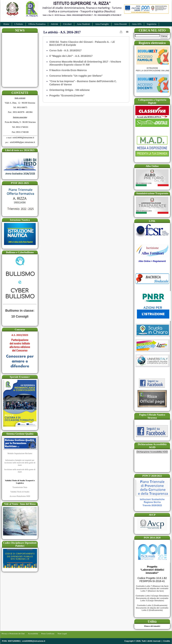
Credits (167, 641)
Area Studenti (83, 24)
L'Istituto (19, 24)
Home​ (6, 24)
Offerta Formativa (37, 24)
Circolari (67, 24)
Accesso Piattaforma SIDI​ (20, 496)
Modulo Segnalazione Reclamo (20, 453)
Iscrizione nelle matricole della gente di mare (20, 471)
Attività (54, 24)
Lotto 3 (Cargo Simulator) (152, 601)
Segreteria (151, 24)
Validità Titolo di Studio (20, 492)
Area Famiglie (102, 24)
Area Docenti (120, 24)
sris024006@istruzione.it (34, 641)
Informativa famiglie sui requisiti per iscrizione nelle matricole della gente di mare (20, 463)
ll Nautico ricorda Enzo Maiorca (68, 70)
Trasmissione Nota (20, 487)
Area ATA (137, 24)
